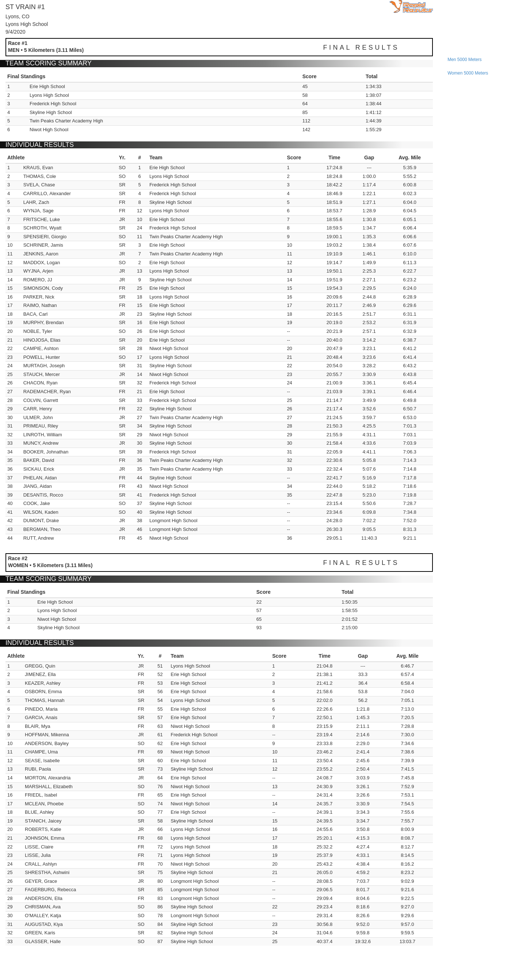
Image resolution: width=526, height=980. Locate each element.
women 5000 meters (468, 73)
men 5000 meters (464, 60)
